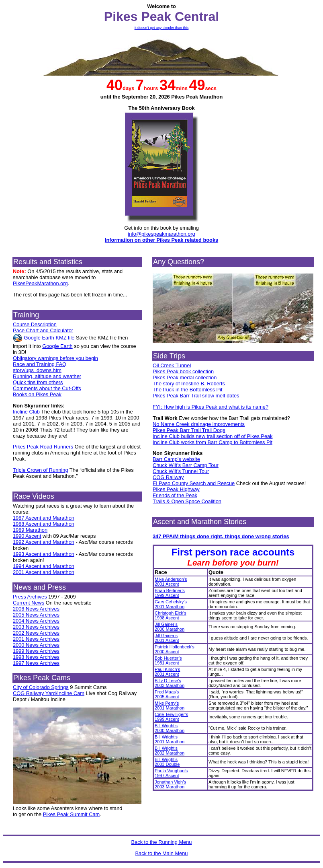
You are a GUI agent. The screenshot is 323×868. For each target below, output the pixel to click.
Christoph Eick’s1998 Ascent (171, 615)
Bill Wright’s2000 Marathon (170, 728)
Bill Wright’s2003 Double (167, 762)
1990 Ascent (27, 536)
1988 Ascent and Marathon (44, 524)
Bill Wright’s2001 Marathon (170, 739)
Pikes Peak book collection (183, 371)
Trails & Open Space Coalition (187, 501)
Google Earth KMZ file (49, 338)
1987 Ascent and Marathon (44, 518)
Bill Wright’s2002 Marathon (170, 751)
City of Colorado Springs (41, 687)
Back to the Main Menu (162, 853)
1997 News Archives (36, 663)
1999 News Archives (36, 651)
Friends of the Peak (175, 495)
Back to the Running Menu (162, 842)
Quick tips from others (38, 382)
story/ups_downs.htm (37, 370)
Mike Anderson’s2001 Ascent (171, 582)
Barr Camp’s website (176, 459)
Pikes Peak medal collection (185, 377)
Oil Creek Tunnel (172, 365)
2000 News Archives (36, 645)
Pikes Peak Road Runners (43, 447)
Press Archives (30, 597)
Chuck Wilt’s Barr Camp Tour (186, 465)
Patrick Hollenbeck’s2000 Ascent (175, 649)
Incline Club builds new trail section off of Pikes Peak (213, 436)
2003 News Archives (36, 627)
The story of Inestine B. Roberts (189, 384)
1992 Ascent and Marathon (44, 542)
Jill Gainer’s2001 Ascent (167, 638)
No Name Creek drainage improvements (199, 424)
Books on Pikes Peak (37, 394)
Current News (29, 603)
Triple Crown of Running (41, 470)
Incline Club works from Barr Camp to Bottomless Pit (213, 442)
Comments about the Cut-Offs (47, 388)
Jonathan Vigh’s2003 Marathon (170, 784)
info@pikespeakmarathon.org (161, 234)
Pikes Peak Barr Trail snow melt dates (196, 396)
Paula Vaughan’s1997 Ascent (171, 773)
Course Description (35, 324)
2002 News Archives (36, 633)
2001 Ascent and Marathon (44, 572)
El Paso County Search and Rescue (194, 483)
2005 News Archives (36, 615)
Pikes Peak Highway (176, 489)
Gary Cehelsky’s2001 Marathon (171, 604)
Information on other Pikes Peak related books (161, 240)
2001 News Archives (36, 639)
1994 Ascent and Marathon (44, 566)
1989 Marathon (30, 530)
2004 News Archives (36, 621)
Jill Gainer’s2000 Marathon (170, 627)
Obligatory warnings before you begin (55, 358)
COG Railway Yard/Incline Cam (49, 693)
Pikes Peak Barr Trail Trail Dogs (189, 430)
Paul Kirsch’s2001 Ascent (167, 672)
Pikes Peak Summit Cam (72, 814)
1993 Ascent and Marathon (44, 554)
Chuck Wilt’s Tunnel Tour (181, 471)
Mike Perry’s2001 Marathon (170, 706)
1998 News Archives (36, 657)
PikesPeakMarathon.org (40, 283)
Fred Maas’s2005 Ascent (167, 694)
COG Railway (168, 477)
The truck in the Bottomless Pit (188, 390)
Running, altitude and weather (47, 376)
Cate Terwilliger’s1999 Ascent (171, 717)
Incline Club (26, 412)
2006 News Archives (36, 609)
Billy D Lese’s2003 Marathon (170, 683)
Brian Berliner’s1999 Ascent (170, 593)
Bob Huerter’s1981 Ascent (168, 660)
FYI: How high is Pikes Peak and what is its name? (211, 407)
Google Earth (57, 346)
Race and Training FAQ (40, 364)
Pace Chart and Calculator (43, 330)
